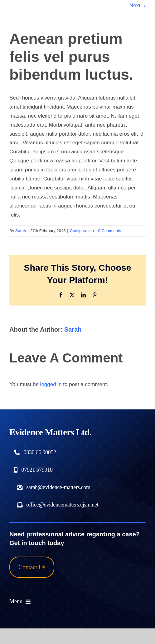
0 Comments (109, 231)
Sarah (21, 231)
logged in (51, 384)
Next (135, 5)
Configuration (82, 231)
